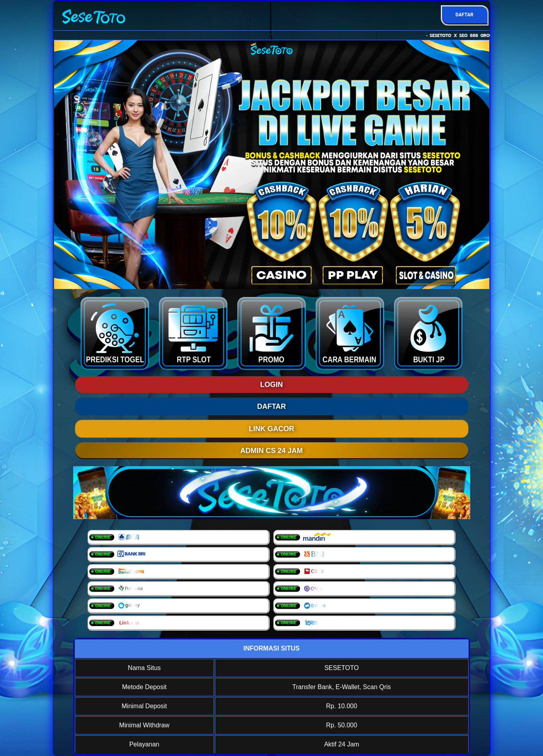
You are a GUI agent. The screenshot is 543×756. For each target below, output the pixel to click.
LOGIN (271, 385)
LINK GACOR (272, 429)
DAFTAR (464, 15)
